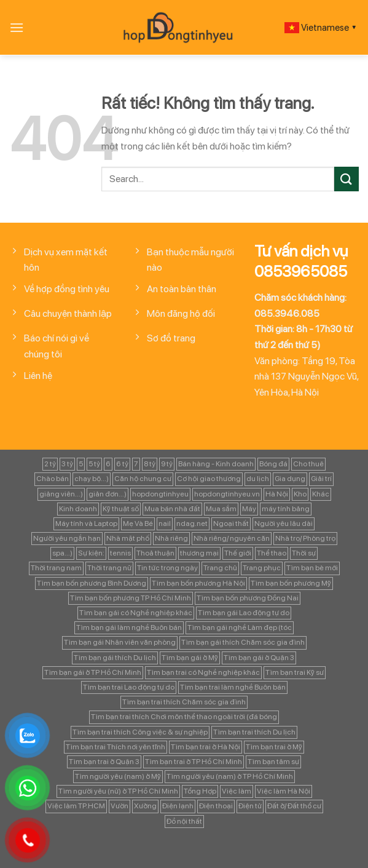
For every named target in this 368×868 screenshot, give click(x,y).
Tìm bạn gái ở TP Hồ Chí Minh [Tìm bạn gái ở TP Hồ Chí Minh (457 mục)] (93, 672)
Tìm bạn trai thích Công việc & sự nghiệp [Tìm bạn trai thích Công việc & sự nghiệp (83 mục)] (140, 732)
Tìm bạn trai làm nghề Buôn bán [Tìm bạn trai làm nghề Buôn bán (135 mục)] (233, 687)
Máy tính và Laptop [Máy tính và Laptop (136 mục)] (86, 524)
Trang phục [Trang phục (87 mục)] (262, 568)
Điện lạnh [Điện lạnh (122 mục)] (178, 806)
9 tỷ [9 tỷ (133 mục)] (167, 464)
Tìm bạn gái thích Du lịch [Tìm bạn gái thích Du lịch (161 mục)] (115, 658)
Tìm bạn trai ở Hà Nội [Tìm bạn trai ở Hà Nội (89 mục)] (206, 747)
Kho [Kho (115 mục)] (300, 494)
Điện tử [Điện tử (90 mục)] (250, 806)
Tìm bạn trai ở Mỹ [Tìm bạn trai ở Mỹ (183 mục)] (274, 747)
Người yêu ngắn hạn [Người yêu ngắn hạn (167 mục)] (67, 538)
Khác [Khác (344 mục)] (321, 494)
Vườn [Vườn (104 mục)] (119, 806)
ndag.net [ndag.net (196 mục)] (192, 524)
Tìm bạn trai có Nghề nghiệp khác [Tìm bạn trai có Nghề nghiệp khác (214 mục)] (203, 672)
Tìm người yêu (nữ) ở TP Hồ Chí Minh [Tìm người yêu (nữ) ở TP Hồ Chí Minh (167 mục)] (118, 791)
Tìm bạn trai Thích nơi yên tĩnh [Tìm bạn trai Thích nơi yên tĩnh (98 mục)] (115, 747)
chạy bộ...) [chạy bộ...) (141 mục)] (92, 479)
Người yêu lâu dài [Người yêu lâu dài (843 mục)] (284, 524)
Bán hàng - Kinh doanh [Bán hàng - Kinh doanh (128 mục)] (216, 464)
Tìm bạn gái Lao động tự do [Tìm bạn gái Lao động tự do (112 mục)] (244, 613)
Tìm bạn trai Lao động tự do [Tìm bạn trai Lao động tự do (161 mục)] (129, 687)
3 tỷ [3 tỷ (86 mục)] (67, 464)
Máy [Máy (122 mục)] (249, 509)
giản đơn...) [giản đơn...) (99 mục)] (108, 494)
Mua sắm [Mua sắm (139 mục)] (221, 509)
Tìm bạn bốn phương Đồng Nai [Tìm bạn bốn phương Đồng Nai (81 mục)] (248, 598)
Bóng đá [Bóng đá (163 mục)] (273, 464)
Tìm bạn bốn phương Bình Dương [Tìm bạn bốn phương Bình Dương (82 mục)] (92, 583)
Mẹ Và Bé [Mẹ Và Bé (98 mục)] (138, 524)
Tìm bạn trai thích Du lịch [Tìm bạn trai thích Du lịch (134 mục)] (254, 732)
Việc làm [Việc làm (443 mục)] (237, 791)
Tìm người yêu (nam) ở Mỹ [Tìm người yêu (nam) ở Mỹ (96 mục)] (118, 776)
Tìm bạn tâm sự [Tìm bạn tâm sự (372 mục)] (273, 762)
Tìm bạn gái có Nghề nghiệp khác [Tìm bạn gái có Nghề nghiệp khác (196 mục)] (136, 613)
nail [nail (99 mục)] (165, 524)
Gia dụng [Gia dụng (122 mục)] (290, 479)
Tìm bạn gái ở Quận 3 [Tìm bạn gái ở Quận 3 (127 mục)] (259, 658)
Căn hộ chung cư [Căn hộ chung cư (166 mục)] (143, 479)
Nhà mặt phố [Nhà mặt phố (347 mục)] (128, 538)
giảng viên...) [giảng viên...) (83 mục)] (61, 494)
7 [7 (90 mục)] (136, 464)
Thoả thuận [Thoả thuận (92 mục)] (155, 553)
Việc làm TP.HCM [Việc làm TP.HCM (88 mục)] (76, 806)
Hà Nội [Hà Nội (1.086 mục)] (277, 494)
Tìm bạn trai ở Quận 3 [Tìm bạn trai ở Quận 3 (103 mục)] (104, 762)
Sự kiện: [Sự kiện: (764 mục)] (91, 553)
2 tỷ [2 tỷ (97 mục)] (50, 464)
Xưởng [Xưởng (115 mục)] (145, 806)
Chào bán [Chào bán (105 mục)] (53, 479)
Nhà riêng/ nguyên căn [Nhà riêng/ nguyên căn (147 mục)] (232, 538)
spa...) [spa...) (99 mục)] (62, 553)
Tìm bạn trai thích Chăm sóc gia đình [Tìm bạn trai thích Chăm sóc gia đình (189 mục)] (184, 702)
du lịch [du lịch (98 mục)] (258, 479)
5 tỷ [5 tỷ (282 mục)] (94, 464)
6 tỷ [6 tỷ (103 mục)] (122, 464)
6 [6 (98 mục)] (108, 464)
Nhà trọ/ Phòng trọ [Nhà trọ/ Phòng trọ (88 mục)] (305, 538)
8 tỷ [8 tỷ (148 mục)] (150, 464)
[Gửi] (346, 179)
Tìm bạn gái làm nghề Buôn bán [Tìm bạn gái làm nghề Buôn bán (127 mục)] (129, 627)
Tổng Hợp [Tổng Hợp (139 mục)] (200, 791)
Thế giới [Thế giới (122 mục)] (238, 553)
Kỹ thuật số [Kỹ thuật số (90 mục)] (121, 509)
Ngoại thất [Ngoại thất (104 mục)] (231, 524)
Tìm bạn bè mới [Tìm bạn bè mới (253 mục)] (312, 568)
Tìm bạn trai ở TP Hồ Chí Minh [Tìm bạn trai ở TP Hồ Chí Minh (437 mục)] (194, 762)
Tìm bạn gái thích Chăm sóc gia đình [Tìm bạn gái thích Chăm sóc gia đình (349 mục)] (243, 642)
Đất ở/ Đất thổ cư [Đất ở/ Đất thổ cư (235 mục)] (294, 806)
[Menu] (17, 27)
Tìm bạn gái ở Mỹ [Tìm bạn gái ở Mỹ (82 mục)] (190, 658)
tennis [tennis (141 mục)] (120, 553)
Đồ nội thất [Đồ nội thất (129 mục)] (184, 821)
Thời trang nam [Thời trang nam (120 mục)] (56, 568)
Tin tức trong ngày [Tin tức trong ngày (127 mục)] (167, 568)
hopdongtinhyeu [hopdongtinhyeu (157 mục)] (160, 494)
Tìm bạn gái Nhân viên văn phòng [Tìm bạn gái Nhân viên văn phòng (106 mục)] (120, 642)
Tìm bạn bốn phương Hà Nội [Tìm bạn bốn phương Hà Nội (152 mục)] (198, 583)
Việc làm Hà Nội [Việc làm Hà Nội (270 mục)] (284, 791)
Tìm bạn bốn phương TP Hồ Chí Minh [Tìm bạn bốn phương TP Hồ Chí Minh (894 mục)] (131, 598)
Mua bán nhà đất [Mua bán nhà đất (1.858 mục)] (172, 509)
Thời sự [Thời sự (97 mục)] (304, 553)
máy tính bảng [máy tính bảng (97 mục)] (286, 509)
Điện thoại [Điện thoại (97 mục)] (216, 806)
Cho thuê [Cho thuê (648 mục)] (308, 464)
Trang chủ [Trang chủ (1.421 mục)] (220, 568)
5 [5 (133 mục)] (81, 464)
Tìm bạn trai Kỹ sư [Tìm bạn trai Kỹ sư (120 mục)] (295, 672)
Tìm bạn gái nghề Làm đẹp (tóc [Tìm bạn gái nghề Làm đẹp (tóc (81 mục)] (240, 627)
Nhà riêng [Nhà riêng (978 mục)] (171, 538)
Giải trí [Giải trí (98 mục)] (321, 479)
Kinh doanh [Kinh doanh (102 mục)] (78, 509)
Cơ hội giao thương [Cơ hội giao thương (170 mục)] (209, 479)
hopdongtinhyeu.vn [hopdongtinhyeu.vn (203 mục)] (227, 494)
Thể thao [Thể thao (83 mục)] (272, 553)
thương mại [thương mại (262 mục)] (199, 553)
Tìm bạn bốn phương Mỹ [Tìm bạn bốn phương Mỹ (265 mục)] (291, 583)
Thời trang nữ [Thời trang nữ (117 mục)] (109, 568)
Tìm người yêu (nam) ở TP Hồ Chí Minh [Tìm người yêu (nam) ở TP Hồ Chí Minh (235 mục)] (230, 776)
